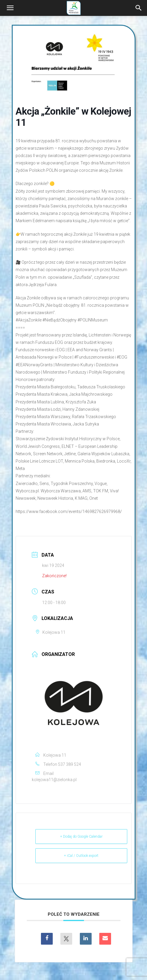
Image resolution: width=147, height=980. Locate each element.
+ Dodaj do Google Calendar (81, 837)
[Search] (139, 8)
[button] (10, 8)
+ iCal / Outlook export (81, 856)
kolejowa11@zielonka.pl (54, 780)
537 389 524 (70, 764)
